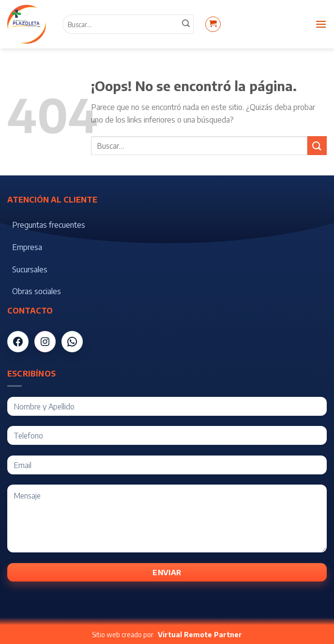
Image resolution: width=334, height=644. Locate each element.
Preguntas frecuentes (49, 225)
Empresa (27, 247)
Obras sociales (37, 291)
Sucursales (30, 269)
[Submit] (317, 146)
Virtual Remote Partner (200, 635)
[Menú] (321, 24)
